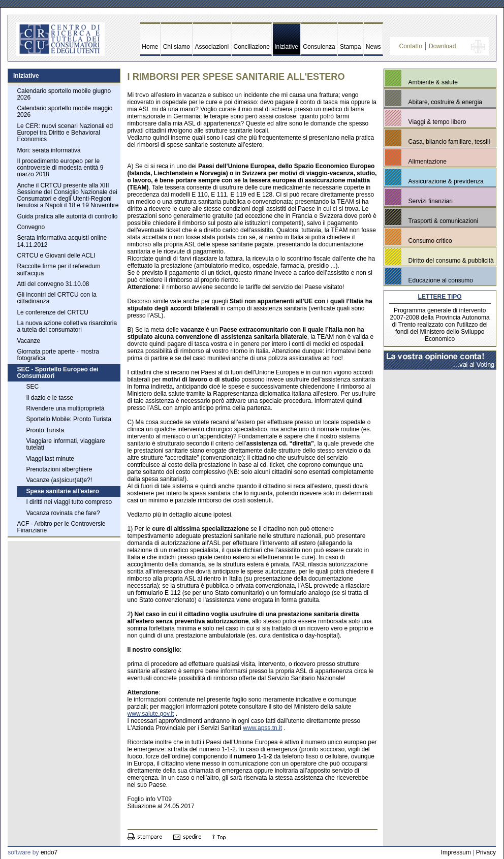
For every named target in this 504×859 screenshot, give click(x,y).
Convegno (31, 227)
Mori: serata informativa (49, 150)
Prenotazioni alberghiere (59, 469)
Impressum (456, 852)
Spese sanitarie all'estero (62, 491)
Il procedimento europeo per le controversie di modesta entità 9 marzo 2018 (60, 168)
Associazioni (212, 47)
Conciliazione (252, 47)
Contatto (411, 46)
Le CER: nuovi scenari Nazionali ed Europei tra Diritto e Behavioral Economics (65, 133)
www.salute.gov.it (151, 714)
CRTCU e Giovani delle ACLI (56, 256)
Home (150, 47)
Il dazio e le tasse (50, 398)
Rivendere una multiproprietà (65, 408)
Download (442, 46)
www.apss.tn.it (262, 728)
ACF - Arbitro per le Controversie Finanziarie (61, 527)
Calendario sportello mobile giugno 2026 (64, 94)
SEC (32, 387)
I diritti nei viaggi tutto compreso (69, 502)
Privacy (486, 852)
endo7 (49, 852)
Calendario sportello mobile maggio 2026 (65, 112)
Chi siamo (177, 47)
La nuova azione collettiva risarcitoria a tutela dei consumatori (67, 326)
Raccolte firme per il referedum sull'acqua (58, 269)
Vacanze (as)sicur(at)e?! (59, 480)
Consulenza (319, 47)
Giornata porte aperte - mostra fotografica (58, 355)
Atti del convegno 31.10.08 (53, 284)
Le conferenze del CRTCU (53, 312)
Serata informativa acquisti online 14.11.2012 (62, 241)
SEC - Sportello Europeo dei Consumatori (57, 373)
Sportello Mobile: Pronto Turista (68, 419)
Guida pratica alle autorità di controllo (67, 216)
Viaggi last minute (50, 459)
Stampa (350, 47)
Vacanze (28, 341)
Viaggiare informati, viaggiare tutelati (65, 444)
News (373, 47)
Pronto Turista (45, 430)
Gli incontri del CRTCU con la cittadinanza (57, 298)
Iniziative (286, 47)
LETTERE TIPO (440, 297)
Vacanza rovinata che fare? (63, 513)
